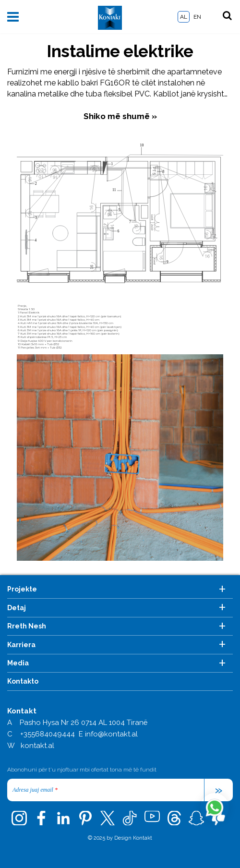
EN (197, 17)
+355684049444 (48, 734)
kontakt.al (37, 746)
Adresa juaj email (35, 790)
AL (184, 17)
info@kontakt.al (111, 734)
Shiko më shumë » (120, 116)
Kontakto (23, 681)
